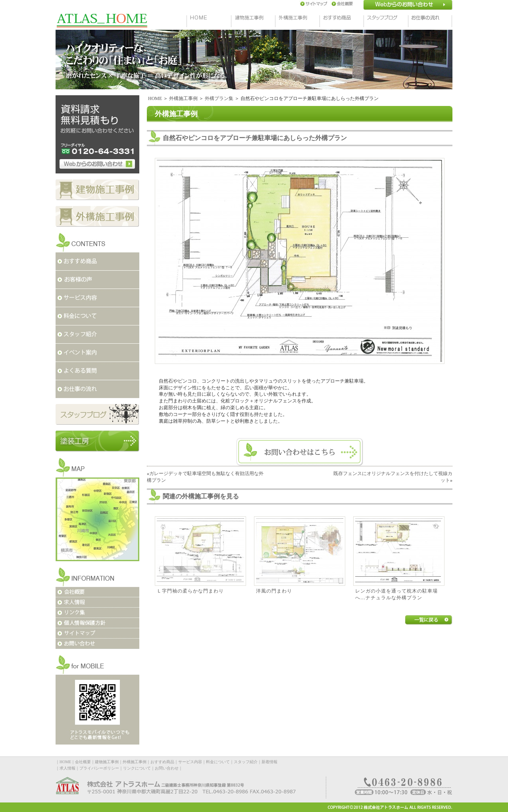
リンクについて (137, 768)
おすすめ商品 (162, 762)
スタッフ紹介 (246, 762)
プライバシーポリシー (99, 768)
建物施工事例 (107, 762)
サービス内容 (190, 762)
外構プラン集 (219, 98)
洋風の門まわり (274, 591)
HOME (155, 98)
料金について (218, 762)
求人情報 (67, 768)
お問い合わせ (167, 768)
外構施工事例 (183, 98)
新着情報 (269, 762)
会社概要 (83, 762)
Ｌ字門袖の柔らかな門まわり (190, 591)
